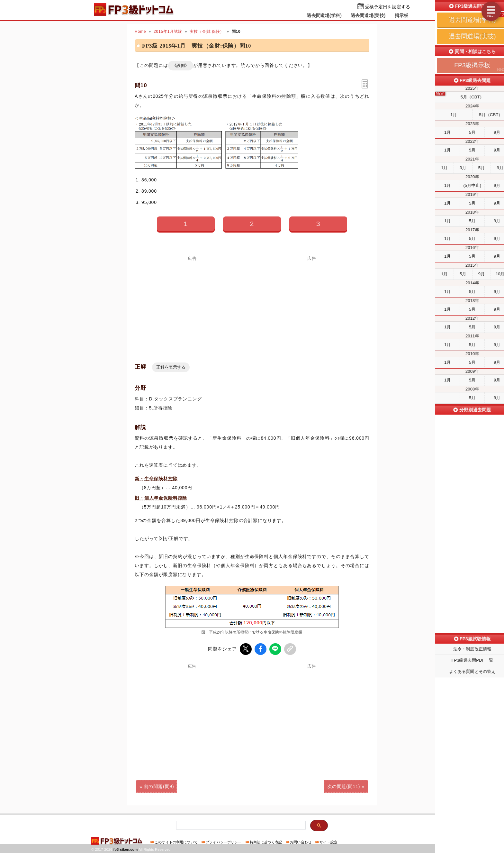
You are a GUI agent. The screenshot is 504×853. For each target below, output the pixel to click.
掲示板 (401, 15)
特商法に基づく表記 (266, 841)
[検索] (240, 825)
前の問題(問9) (159, 786)
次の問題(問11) (344, 786)
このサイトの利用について (176, 841)
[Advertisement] (312, 306)
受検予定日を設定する (387, 7)
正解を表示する (171, 367)
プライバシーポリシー (224, 841)
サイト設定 (328, 841)
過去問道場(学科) (324, 15)
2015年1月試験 (168, 32)
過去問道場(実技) (368, 15)
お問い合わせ (301, 841)
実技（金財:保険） (207, 32)
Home (140, 32)
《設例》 (181, 65)
